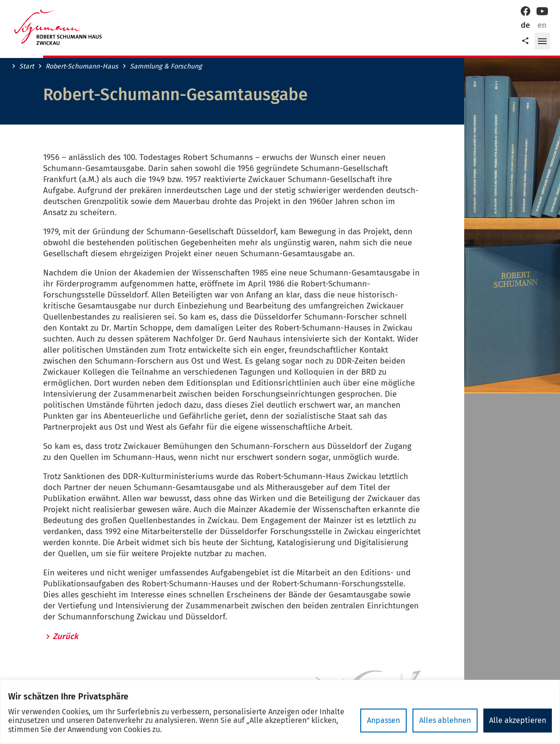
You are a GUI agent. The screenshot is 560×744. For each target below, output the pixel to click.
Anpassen (383, 720)
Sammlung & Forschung (166, 67)
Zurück (65, 637)
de (525, 25)
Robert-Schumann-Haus (82, 67)
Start (27, 67)
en (542, 25)
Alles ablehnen (445, 720)
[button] (542, 41)
